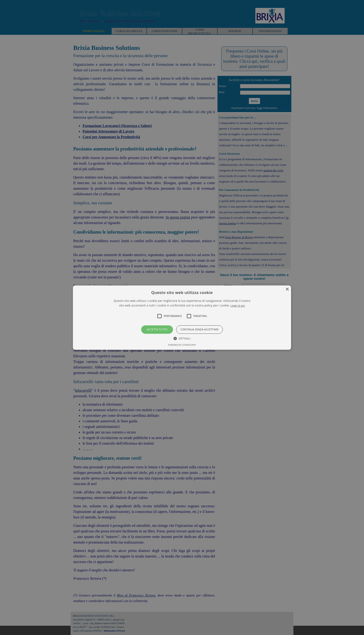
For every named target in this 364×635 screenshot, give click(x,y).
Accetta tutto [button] (157, 330)
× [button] (287, 289)
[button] (182, 317)
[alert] (182, 317)
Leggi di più (238, 305)
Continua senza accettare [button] (199, 330)
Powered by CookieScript (182, 345)
